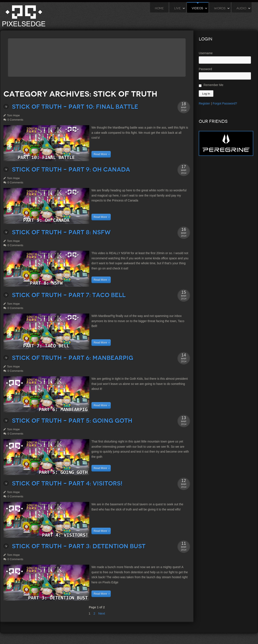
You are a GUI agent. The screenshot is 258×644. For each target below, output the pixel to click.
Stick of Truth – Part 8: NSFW (61, 232)
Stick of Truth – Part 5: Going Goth (72, 421)
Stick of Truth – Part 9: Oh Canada (71, 170)
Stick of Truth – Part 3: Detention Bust (79, 546)
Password (205, 69)
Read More (100, 154)
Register (204, 103)
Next (102, 613)
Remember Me (211, 85)
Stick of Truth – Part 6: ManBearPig (73, 358)
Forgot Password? (225, 103)
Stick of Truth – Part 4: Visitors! (67, 483)
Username (206, 53)
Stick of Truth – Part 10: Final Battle (75, 107)
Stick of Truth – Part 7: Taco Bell (69, 295)
